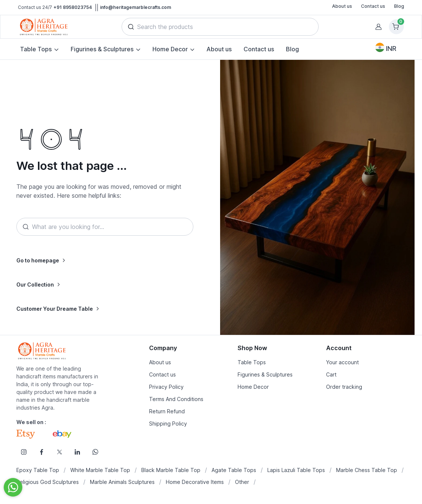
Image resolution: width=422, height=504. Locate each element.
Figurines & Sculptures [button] (102, 49)
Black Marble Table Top (171, 470)
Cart (331, 374)
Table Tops (252, 362)
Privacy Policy (166, 387)
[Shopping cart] (396, 27)
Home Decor (253, 387)
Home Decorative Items (195, 482)
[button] (131, 27)
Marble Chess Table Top (367, 470)
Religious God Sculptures (48, 482)
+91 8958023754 (73, 7)
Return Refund (167, 411)
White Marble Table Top (100, 470)
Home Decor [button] (170, 49)
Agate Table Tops (234, 470)
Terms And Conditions (176, 399)
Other (242, 482)
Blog (399, 6)
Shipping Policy (168, 424)
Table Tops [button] (36, 49)
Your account (342, 362)
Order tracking (344, 387)
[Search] (105, 227)
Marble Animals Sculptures (122, 482)
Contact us (373, 6)
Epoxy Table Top (38, 470)
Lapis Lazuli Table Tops (296, 470)
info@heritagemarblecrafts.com (136, 7)
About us (342, 6)
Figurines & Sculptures (265, 374)
